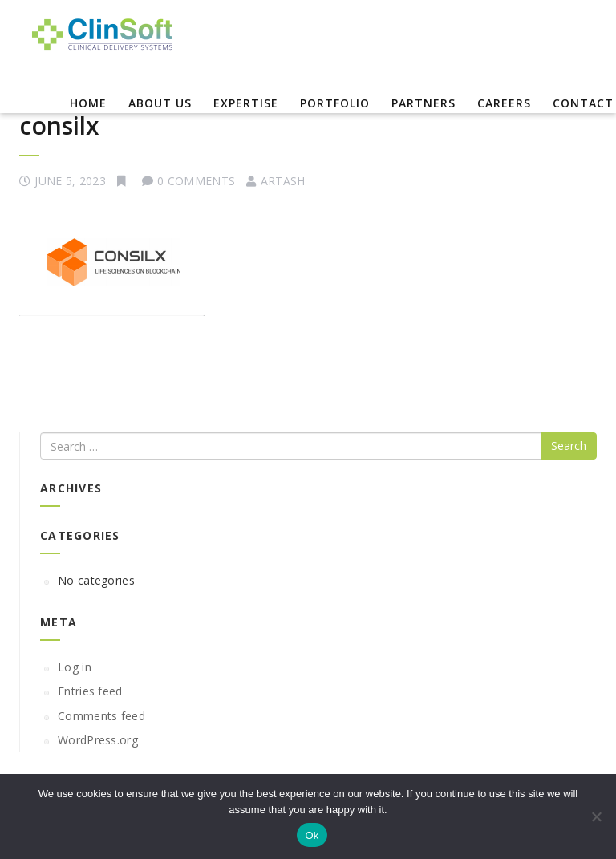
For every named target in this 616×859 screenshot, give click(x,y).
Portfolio (335, 103)
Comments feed (101, 716)
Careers (504, 103)
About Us (160, 103)
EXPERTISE (246, 103)
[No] (596, 816)
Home (88, 103)
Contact (583, 103)
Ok (312, 835)
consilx (59, 126)
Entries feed (90, 691)
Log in (75, 667)
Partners (423, 103)
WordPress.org (98, 740)
